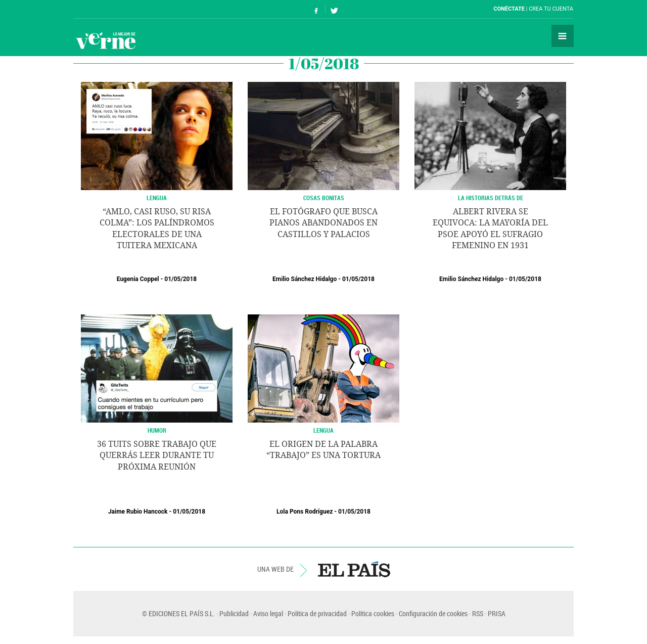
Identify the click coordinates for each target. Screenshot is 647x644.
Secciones (563, 36)
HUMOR (157, 430)
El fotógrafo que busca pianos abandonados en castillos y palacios (323, 223)
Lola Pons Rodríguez (305, 512)
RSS (478, 613)
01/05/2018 (180, 279)
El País (104, 9)
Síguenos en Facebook (316, 9)
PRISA (497, 613)
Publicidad (234, 613)
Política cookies (373, 613)
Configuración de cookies (433, 613)
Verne (106, 40)
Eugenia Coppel (138, 279)
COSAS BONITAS (324, 198)
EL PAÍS (354, 569)
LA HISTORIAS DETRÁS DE (491, 198)
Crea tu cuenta (551, 9)
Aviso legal (268, 613)
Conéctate (509, 9)
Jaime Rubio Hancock (138, 512)
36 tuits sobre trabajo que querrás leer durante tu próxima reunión (157, 455)
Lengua (157, 198)
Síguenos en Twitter (334, 9)
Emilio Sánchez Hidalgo (305, 279)
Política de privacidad (317, 613)
